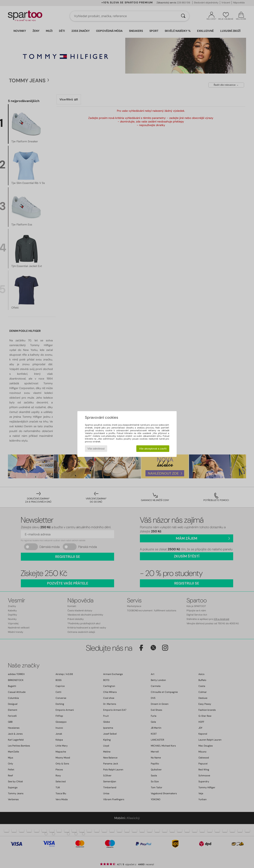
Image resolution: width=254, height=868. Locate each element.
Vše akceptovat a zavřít (153, 449)
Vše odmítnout (96, 449)
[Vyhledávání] (183, 16)
